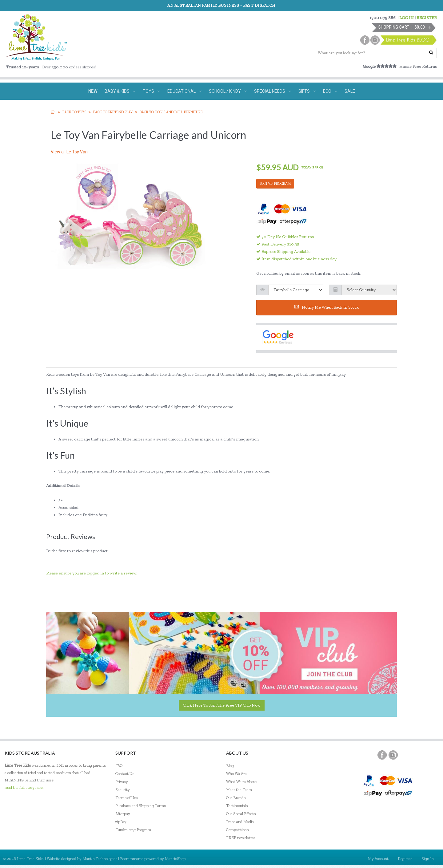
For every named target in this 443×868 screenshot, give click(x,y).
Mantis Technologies (100, 859)
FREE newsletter (241, 838)
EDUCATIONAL (184, 91)
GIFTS (307, 91)
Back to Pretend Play (113, 112)
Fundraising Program (133, 830)
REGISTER (427, 18)
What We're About (241, 782)
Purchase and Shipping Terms (141, 806)
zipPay (121, 822)
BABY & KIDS (120, 91)
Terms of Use (127, 798)
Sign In (428, 859)
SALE (350, 91)
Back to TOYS (74, 112)
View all (69, 152)
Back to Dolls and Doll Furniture (171, 112)
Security (123, 790)
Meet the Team (239, 790)
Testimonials (237, 806)
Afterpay (123, 814)
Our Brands (236, 798)
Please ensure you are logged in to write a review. (92, 573)
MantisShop (175, 859)
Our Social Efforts (241, 814)
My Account (378, 859)
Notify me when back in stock (327, 307)
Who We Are (236, 774)
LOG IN (407, 18)
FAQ (119, 766)
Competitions (237, 830)
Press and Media (240, 822)
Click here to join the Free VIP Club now (222, 705)
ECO (330, 91)
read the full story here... (25, 787)
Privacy (122, 782)
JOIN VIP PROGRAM (275, 184)
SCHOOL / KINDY (228, 91)
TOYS (151, 91)
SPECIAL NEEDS (273, 91)
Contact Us (125, 774)
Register (405, 859)
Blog (230, 766)
